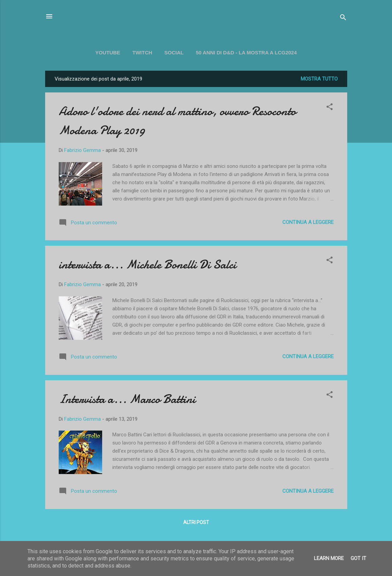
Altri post (196, 522)
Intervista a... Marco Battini (127, 399)
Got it (358, 558)
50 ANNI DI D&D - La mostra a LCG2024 (246, 53)
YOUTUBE (108, 53)
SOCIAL (174, 53)
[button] (330, 108)
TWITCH (142, 53)
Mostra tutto (319, 79)
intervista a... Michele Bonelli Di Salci (147, 265)
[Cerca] (343, 19)
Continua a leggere (308, 222)
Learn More (329, 558)
